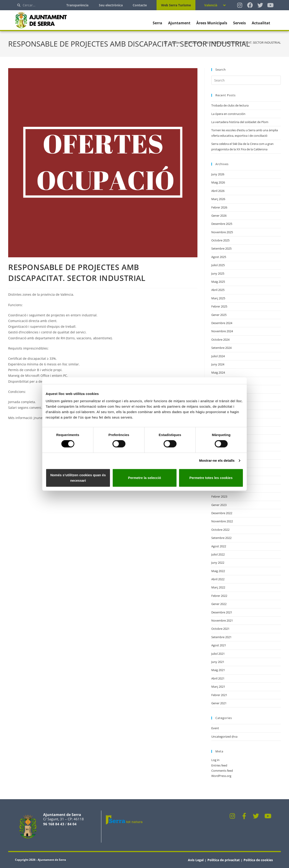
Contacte (140, 5)
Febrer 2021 (219, 695)
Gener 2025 (219, 315)
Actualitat (261, 23)
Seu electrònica (111, 5)
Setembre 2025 (221, 248)
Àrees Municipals (212, 23)
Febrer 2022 (219, 596)
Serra (157, 23)
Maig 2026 (218, 182)
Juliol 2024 (218, 356)
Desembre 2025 (222, 224)
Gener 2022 (219, 604)
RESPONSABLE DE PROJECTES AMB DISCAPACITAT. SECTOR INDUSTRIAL (233, 42)
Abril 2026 (218, 191)
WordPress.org (221, 776)
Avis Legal (196, 860)
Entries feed (219, 765)
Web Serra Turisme (176, 5)
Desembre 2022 (222, 513)
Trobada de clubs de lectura (230, 105)
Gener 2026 (219, 216)
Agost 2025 (219, 257)
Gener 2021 (219, 703)
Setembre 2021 (221, 637)
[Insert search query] (246, 80)
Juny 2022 (218, 563)
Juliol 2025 (218, 265)
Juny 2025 (218, 273)
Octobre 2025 (220, 240)
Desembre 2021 (222, 612)
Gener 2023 (219, 505)
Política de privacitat (224, 860)
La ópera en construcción (228, 114)
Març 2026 (218, 199)
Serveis (239, 23)
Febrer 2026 (219, 207)
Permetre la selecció (144, 478)
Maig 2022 (218, 571)
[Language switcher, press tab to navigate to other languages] (215, 5)
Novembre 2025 (222, 232)
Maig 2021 (218, 670)
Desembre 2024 (222, 323)
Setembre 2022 (221, 538)
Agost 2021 (219, 645)
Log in (215, 760)
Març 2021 (218, 687)
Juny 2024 (218, 364)
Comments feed (222, 771)
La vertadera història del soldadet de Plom (240, 122)
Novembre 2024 (222, 331)
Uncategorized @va (224, 737)
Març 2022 (218, 587)
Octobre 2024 (220, 340)
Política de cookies (258, 860)
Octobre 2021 (220, 629)
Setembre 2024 (221, 348)
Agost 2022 (219, 546)
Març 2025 (218, 298)
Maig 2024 (218, 372)
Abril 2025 (218, 290)
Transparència (77, 5)
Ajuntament (179, 23)
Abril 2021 (218, 678)
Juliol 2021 (218, 654)
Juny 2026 (218, 174)
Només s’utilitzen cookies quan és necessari (78, 478)
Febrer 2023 (219, 496)
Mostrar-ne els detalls (217, 460)
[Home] (166, 42)
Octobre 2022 (220, 530)
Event (215, 728)
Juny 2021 (218, 662)
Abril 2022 (218, 579)
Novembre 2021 (222, 620)
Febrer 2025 (219, 306)
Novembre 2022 (222, 521)
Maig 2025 (218, 282)
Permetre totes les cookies (211, 478)
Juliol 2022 (218, 554)
